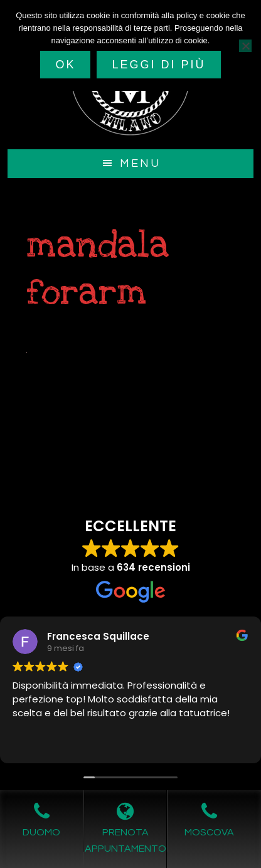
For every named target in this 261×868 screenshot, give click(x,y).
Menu (140, 163)
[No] (245, 46)
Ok (65, 65)
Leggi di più (158, 65)
